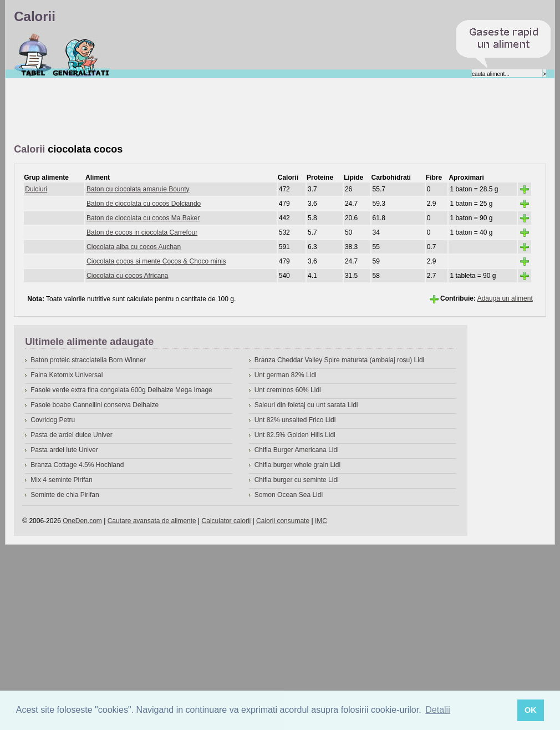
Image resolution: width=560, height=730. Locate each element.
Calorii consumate (283, 521)
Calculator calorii (226, 521)
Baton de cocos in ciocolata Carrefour (142, 232)
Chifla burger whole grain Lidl (297, 465)
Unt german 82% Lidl (286, 375)
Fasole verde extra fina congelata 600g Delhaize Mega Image (121, 390)
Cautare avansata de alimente (152, 521)
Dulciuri (36, 189)
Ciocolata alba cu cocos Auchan (134, 247)
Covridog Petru (53, 420)
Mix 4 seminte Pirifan (61, 480)
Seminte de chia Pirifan (65, 495)
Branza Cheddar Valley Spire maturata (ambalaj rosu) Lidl (340, 360)
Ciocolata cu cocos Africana (127, 276)
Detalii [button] (437, 710)
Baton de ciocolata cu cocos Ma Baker (143, 218)
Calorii (33, 55)
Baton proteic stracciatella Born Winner (88, 360)
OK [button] (531, 710)
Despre (81, 55)
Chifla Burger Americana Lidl (297, 450)
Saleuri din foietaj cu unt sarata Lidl (306, 405)
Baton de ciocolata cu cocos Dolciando (144, 204)
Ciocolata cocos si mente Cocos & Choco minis (156, 261)
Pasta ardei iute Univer (64, 450)
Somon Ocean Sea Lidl (289, 495)
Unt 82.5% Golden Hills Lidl (295, 435)
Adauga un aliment (505, 298)
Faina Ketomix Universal (67, 375)
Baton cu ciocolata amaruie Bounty (138, 189)
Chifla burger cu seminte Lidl (297, 480)
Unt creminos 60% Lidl (288, 390)
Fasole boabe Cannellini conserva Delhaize (95, 405)
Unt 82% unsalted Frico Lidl (295, 420)
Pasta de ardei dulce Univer (71, 435)
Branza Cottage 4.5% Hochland (77, 465)
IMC (321, 521)
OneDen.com (82, 521)
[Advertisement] (216, 111)
